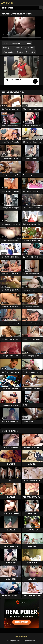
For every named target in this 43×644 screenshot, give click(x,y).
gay (6, 43)
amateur (19, 48)
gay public (31, 52)
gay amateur (17, 43)
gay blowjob (9, 52)
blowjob (8, 48)
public (21, 52)
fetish (29, 43)
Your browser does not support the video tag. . (21, 28)
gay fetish (30, 48)
